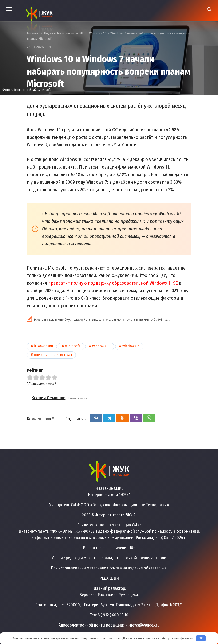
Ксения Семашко (49, 398)
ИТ (51, 47)
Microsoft (73, 346)
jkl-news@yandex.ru (142, 625)
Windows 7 (131, 346)
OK (201, 638)
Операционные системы (53, 355)
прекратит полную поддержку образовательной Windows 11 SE (113, 283)
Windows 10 (101, 346)
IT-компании (43, 346)
